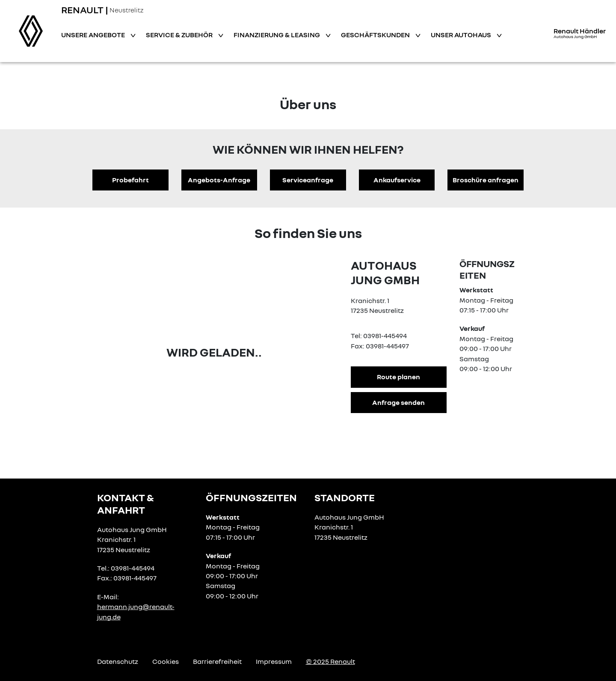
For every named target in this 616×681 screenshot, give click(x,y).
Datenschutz (118, 661)
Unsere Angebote (94, 35)
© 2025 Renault (330, 661)
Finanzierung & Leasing (277, 35)
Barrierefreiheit (217, 661)
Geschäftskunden (376, 35)
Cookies (166, 661)
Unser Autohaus (462, 35)
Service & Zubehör (180, 35)
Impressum (274, 661)
